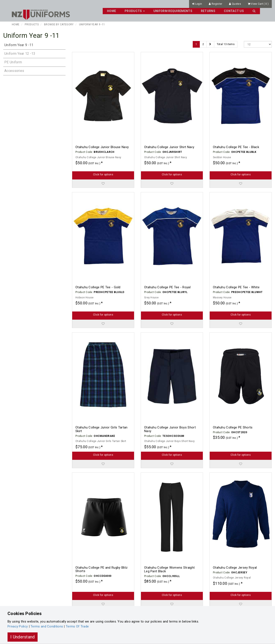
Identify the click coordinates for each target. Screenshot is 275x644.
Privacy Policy (18, 626)
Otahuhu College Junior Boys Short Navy (170, 429)
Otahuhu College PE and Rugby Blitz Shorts (102, 569)
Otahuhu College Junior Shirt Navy (169, 147)
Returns (208, 11)
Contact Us (234, 11)
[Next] (210, 44)
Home (112, 11)
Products (32, 24)
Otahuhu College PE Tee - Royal (167, 287)
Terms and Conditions (47, 626)
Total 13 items (226, 44)
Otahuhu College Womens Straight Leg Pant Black (169, 569)
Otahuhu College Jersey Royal (235, 568)
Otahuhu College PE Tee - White (236, 287)
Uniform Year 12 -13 (20, 54)
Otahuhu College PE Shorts (233, 427)
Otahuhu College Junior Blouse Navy (102, 147)
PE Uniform (13, 62)
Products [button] (135, 11)
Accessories (14, 71)
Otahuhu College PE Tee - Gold (98, 287)
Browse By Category (59, 24)
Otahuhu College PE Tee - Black (236, 147)
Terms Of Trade (77, 626)
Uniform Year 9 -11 (92, 24)
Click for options (103, 175)
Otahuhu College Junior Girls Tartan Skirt (102, 429)
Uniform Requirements (173, 11)
